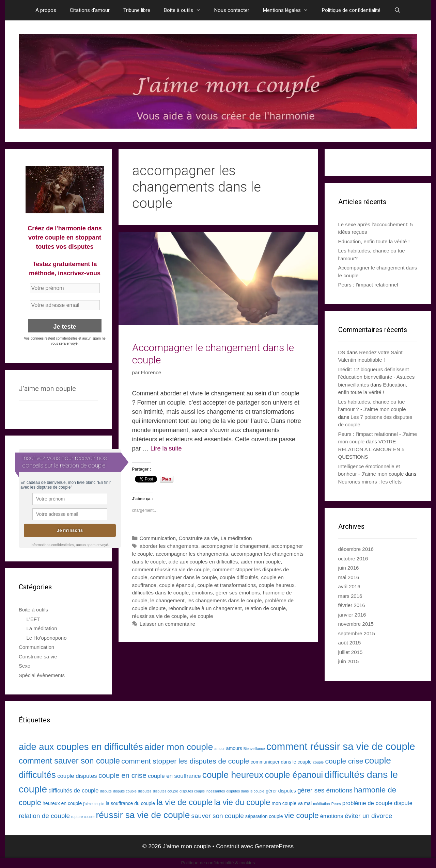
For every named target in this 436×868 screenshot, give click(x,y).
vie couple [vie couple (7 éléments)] (302, 815)
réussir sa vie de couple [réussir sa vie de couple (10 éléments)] (143, 815)
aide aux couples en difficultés (203, 562)
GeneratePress (274, 846)
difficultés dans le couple (160, 593)
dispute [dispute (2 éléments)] (106, 791)
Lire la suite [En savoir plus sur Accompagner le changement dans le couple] (166, 448)
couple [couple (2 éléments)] (318, 762)
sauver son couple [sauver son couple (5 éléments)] (218, 816)
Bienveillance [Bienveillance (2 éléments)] (254, 749)
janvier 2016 (352, 615)
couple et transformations (227, 585)
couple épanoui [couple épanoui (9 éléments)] (294, 775)
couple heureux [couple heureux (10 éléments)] (233, 775)
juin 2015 (349, 661)
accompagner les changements (192, 554)
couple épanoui (177, 585)
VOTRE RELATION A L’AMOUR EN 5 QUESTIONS (371, 449)
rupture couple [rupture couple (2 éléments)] (83, 817)
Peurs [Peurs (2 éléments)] (336, 804)
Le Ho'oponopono (47, 638)
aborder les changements (169, 546)
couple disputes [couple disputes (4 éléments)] (77, 776)
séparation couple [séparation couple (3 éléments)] (264, 816)
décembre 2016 (356, 549)
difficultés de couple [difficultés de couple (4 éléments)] (73, 791)
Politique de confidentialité (351, 10)
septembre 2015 (357, 633)
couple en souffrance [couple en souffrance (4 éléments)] (174, 776)
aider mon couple (261, 562)
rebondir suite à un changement (205, 608)
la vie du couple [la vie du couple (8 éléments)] (242, 802)
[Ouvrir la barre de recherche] (397, 10)
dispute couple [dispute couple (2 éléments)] (125, 791)
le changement (167, 600)
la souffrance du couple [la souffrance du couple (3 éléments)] (130, 803)
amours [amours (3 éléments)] (234, 748)
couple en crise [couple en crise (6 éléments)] (122, 775)
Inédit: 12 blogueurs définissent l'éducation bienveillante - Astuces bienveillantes (377, 377)
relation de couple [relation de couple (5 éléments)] (44, 816)
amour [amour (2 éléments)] (219, 749)
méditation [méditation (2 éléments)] (321, 804)
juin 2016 (349, 568)
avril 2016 (349, 586)
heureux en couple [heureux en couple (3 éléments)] (62, 803)
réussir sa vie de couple (160, 616)
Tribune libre (137, 10)
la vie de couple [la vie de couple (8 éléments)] (184, 802)
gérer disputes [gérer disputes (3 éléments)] (281, 791)
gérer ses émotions (238, 593)
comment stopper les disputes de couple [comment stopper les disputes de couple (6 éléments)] (185, 761)
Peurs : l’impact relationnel (368, 285)
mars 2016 (350, 596)
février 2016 (352, 605)
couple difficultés (239, 577)
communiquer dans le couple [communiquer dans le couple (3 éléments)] (281, 762)
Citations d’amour (90, 10)
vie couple (201, 616)
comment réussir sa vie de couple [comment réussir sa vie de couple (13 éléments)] (341, 746)
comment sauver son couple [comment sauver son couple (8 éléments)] (69, 761)
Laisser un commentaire (167, 624)
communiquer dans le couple (184, 577)
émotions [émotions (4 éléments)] (332, 816)
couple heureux (277, 585)
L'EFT (33, 619)
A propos (46, 10)
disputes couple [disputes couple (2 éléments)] (166, 791)
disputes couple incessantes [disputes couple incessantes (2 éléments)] (202, 791)
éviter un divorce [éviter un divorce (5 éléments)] (369, 816)
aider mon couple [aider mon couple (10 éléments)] (179, 747)
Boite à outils (186, 10)
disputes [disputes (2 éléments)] (145, 791)
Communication (158, 538)
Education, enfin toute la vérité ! (374, 241)
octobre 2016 (353, 559)
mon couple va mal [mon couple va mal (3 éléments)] (292, 803)
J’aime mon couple (47, 389)
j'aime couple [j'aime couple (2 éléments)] (94, 804)
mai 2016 (349, 577)
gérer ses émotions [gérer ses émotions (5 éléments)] (325, 790)
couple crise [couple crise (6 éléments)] (344, 761)
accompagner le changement (235, 546)
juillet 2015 (351, 652)
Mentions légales (289, 10)
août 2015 (350, 643)
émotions (202, 593)
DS (342, 352)
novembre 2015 (356, 624)
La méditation (236, 538)
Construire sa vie (198, 538)
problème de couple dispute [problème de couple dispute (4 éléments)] (377, 803)
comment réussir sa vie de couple (171, 569)
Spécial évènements (42, 675)
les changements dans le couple (225, 600)
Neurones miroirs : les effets (370, 482)
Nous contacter (232, 10)
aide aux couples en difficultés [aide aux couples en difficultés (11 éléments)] (81, 747)
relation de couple (265, 608)
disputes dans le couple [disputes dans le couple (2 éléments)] (245, 791)
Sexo (25, 666)
